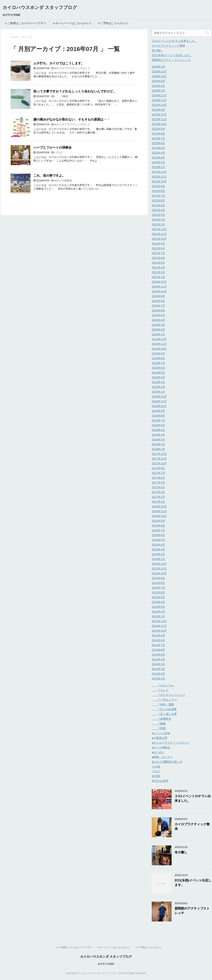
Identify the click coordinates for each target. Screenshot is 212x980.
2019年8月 (158, 358)
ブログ (59, 152)
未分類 (156, 776)
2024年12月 (159, 95)
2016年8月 (158, 526)
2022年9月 (158, 186)
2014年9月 (158, 635)
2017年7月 (158, 473)
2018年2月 (158, 444)
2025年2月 (158, 91)
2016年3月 (158, 549)
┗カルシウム (163, 685)
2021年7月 (158, 253)
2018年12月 (159, 397)
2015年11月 (159, 569)
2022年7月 (158, 196)
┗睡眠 (62, 96)
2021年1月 (158, 277)
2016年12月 (159, 506)
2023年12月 (159, 115)
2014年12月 (159, 621)
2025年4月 (158, 86)
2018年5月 (158, 430)
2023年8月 (158, 134)
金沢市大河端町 (106, 964)
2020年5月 (158, 315)
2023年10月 (159, 124)
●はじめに (158, 752)
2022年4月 (158, 210)
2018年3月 (158, 440)
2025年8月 (158, 81)
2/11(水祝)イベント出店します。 (172, 55)
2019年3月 (158, 382)
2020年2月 (158, 330)
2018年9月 (158, 411)
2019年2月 (158, 387)
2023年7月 (158, 138)
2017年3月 (158, 492)
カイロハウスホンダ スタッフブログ (40, 7)
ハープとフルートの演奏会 (53, 147)
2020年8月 (158, 301)
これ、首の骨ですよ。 (49, 176)
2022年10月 (159, 181)
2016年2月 (158, 554)
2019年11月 (159, 344)
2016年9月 (158, 521)
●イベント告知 (161, 733)
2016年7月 (158, 530)
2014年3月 (158, 664)
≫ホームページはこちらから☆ (72, 23)
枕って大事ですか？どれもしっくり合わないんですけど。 (75, 91)
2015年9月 (158, 578)
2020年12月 (159, 282)
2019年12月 (159, 339)
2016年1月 (158, 559)
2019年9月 (158, 353)
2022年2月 (158, 220)
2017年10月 (159, 463)
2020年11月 (159, 287)
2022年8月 (158, 191)
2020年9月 (158, 296)
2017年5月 (158, 483)
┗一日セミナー (164, 700)
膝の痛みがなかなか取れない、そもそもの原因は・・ (72, 119)
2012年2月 (158, 674)
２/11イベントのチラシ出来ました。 (175, 41)
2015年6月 (158, 592)
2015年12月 (159, 564)
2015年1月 (158, 616)
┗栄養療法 (161, 719)
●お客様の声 (159, 738)
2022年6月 (158, 201)
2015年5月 (158, 597)
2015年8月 (158, 583)
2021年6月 (158, 258)
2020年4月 (158, 320)
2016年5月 (158, 540)
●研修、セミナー (162, 757)
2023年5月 (158, 148)
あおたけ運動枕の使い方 (167, 762)
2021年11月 (159, 234)
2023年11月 (159, 119)
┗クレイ (160, 690)
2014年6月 (158, 650)
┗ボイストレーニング (168, 695)
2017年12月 (159, 454)
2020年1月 (158, 334)
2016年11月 (159, 511)
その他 (156, 767)
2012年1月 (158, 678)
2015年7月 (158, 588)
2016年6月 (158, 535)
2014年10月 (159, 631)
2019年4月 (158, 377)
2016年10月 (159, 516)
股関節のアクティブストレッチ (171, 60)
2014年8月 (158, 640)
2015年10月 (159, 573)
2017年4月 (158, 487)
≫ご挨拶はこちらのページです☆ (25, 23)
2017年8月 (158, 468)
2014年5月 (158, 655)
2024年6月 (158, 110)
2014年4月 (158, 659)
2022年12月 (159, 172)
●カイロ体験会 (64, 181)
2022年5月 (158, 205)
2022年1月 (158, 224)
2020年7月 (158, 306)
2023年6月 (158, 143)
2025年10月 (159, 76)
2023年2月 (158, 162)
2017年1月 (158, 502)
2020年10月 (159, 291)
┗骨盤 (159, 728)
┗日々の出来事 (164, 709)
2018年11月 (159, 401)
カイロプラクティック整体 (168, 46)
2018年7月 (158, 420)
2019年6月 (158, 368)
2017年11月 (159, 459)
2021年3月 (158, 272)
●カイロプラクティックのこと (73, 68)
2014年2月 (158, 669)
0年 (23, 37)
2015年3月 (158, 607)
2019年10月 (159, 349)
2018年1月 (158, 449)
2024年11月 (159, 100)
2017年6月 (158, 478)
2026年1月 (158, 67)
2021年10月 (159, 239)
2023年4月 (158, 153)
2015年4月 (158, 602)
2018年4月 (158, 435)
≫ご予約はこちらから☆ (113, 23)
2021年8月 (158, 248)
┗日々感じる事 (164, 714)
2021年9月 (158, 244)
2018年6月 (158, 425)
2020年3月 (158, 325)
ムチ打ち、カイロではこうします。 (59, 63)
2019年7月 (158, 363)
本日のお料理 (160, 781)
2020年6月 (158, 310)
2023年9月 (158, 129)
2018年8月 (158, 416)
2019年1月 (158, 392)
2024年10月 (159, 105)
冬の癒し (157, 50)
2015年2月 (158, 612)
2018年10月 (159, 406)
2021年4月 (158, 267)
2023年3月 (158, 158)
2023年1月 (158, 167)
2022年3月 (158, 215)
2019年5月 (158, 373)
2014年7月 (158, 645)
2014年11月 (159, 626)
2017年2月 (158, 497)
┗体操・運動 (163, 704)
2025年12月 (159, 71)
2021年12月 (159, 229)
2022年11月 (159, 177)
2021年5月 (158, 263)
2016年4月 (158, 545)
